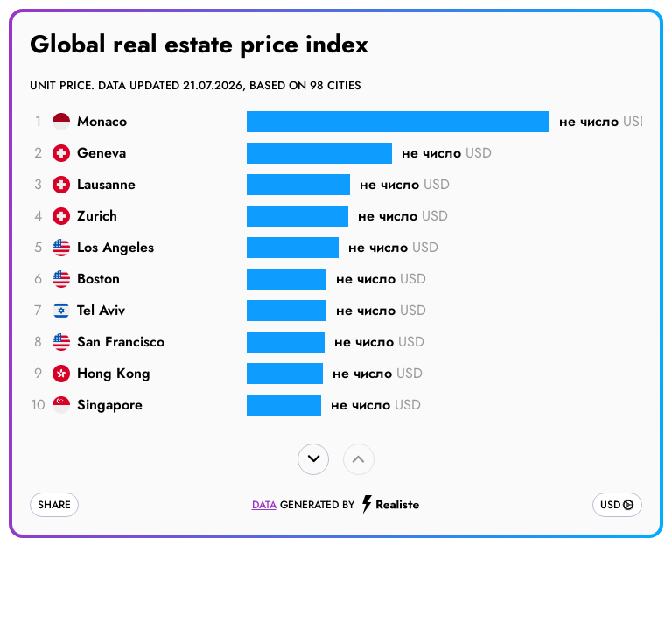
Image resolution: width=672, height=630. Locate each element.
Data (264, 505)
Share (54, 505)
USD (610, 505)
